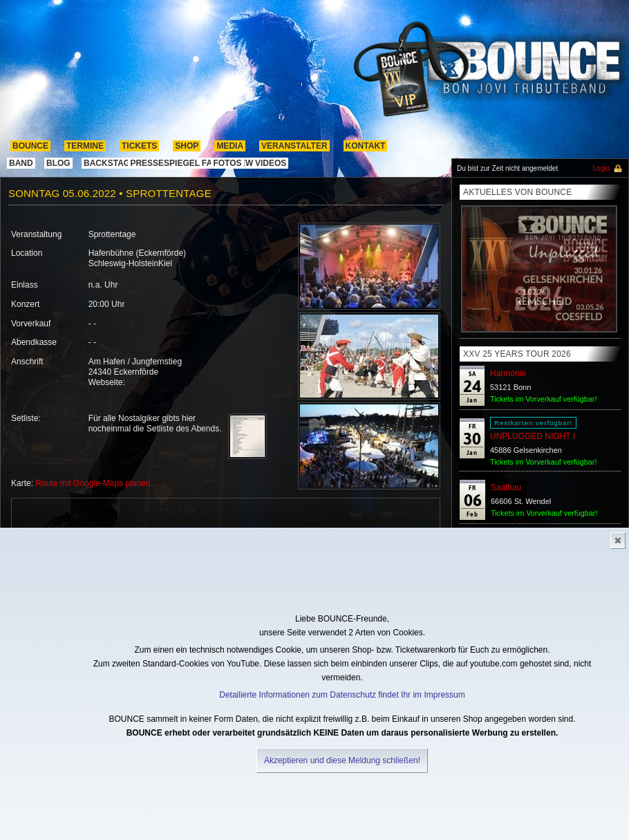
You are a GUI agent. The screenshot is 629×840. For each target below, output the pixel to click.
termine (85, 146)
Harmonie (508, 373)
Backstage (110, 163)
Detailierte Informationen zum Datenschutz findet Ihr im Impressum (342, 695)
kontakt (366, 146)
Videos (271, 163)
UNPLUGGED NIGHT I (533, 436)
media (230, 146)
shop (187, 146)
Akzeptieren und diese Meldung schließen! (342, 760)
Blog (58, 163)
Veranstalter (294, 146)
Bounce (30, 146)
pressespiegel (165, 163)
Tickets (139, 146)
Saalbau (506, 487)
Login (601, 168)
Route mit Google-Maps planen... (96, 483)
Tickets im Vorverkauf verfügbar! (543, 399)
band (21, 163)
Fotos (227, 163)
